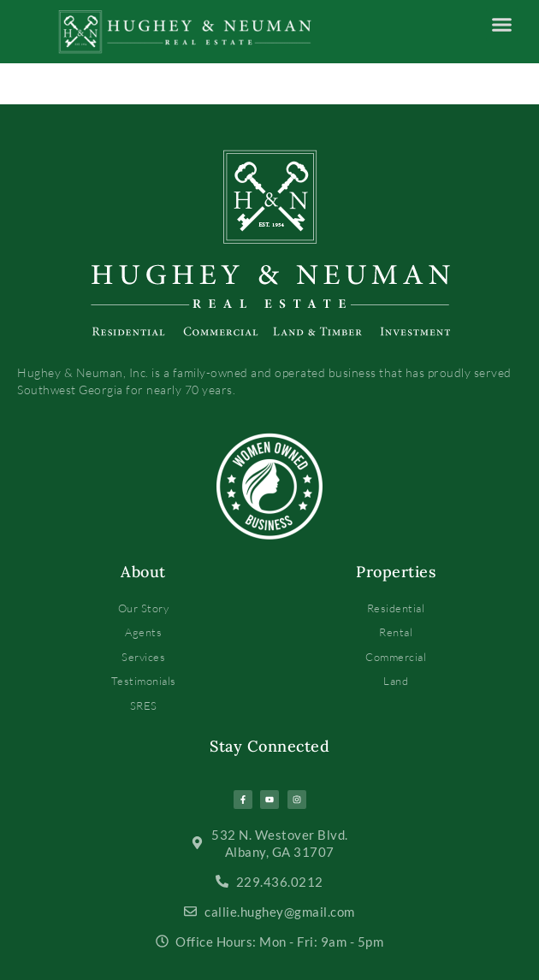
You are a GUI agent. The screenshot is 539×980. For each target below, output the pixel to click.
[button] (502, 25)
